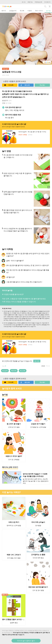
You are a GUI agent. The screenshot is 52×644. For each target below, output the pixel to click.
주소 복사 (42, 85)
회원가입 (30, 2)
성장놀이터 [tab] (13, 11)
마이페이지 (47, 2)
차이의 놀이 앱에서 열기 (26, 641)
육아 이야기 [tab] (39, 11)
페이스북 (25, 85)
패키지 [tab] (4, 11)
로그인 (24, 2)
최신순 (48, 366)
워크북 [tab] (22, 11)
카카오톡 (9, 85)
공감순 (43, 366)
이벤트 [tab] (30, 11)
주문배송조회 (38, 2)
